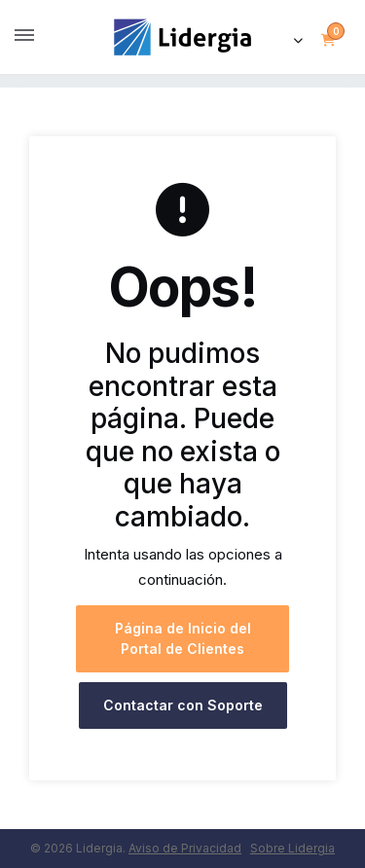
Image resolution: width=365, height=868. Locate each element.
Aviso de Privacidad (185, 848)
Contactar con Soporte (183, 705)
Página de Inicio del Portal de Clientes (183, 638)
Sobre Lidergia (292, 848)
